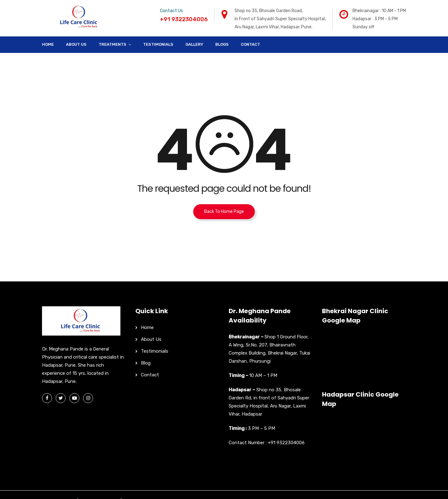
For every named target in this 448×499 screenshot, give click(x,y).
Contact (250, 44)
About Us (76, 44)
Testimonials (158, 44)
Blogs (222, 44)
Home (48, 44)
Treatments (112, 44)
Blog (146, 363)
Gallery (194, 44)
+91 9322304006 (286, 443)
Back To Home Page (224, 212)
